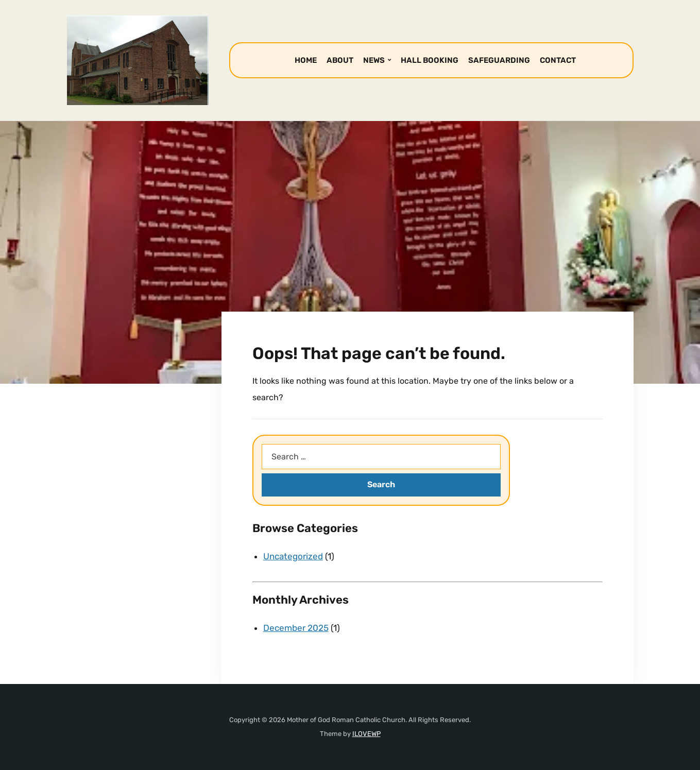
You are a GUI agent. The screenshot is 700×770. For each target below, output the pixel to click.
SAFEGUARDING (499, 60)
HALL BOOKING (430, 60)
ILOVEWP (366, 734)
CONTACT (558, 60)
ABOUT (340, 60)
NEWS (374, 60)
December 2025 (296, 628)
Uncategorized (293, 556)
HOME (306, 60)
